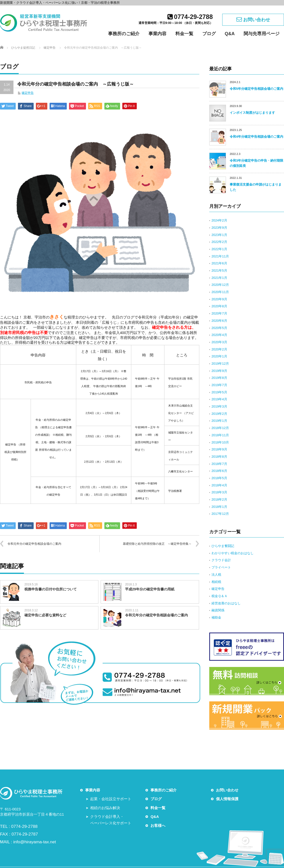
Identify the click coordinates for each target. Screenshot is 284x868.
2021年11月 (220, 256)
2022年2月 (219, 242)
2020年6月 (219, 321)
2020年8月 (219, 306)
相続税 (216, 582)
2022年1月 (219, 249)
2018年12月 (220, 428)
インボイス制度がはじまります (252, 113)
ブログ (209, 34)
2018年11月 (220, 435)
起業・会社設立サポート (111, 799)
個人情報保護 (227, 799)
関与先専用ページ (262, 34)
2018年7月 (219, 464)
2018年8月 (219, 457)
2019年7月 (219, 385)
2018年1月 (219, 507)
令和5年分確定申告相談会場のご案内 (256, 89)
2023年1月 (219, 235)
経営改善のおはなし (226, 603)
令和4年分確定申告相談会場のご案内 (256, 137)
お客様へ (158, 825)
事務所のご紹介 (124, 34)
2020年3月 (219, 342)
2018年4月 (219, 485)
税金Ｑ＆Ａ (219, 596)
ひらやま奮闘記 (223, 546)
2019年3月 (219, 406)
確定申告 (50, 48)
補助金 (216, 617)
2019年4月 (219, 399)
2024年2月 (219, 220)
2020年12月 (220, 285)
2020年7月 (219, 313)
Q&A (230, 34)
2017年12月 (220, 514)
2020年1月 (219, 356)
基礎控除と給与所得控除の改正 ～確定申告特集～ (157, 544)
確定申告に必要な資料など (45, 615)
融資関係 (218, 610)
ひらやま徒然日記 (23, 48)
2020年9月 (219, 299)
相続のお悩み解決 (105, 808)
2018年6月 (219, 471)
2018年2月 (219, 499)
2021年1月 (219, 278)
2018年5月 (219, 478)
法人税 (216, 575)
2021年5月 (219, 271)
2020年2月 (219, 349)
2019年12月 (220, 364)
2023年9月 (219, 228)
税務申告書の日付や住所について (51, 589)
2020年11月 (220, 292)
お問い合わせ (253, 19)
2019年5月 (219, 392)
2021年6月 (219, 263)
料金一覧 (184, 34)
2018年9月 (219, 449)
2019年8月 (219, 378)
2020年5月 (219, 328)
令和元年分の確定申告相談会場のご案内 (34, 544)
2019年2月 (219, 414)
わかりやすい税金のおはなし (233, 553)
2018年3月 (219, 492)
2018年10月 (220, 442)
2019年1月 (219, 421)
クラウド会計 (221, 560)
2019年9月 (219, 371)
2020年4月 (219, 335)
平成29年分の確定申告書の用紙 (150, 589)
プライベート (221, 567)
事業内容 (157, 34)
